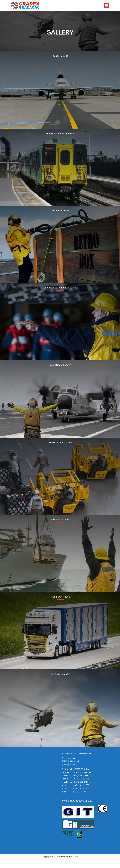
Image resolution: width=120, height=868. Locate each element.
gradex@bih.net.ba (70, 765)
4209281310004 (78, 792)
